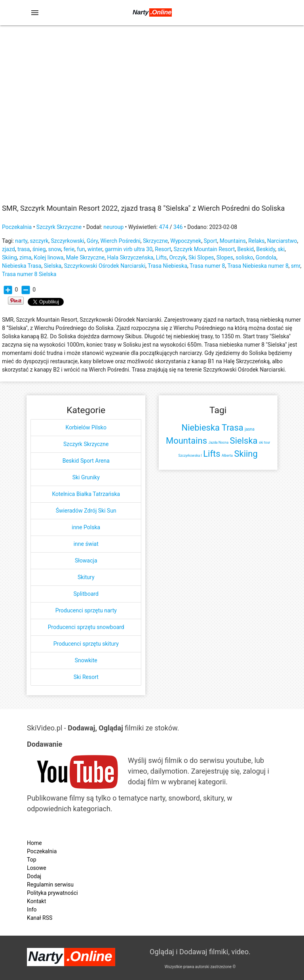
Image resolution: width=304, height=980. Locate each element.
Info (32, 909)
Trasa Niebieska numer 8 (258, 266)
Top (32, 860)
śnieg (39, 249)
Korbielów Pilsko (86, 427)
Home (34, 843)
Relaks (256, 241)
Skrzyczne (155, 241)
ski (281, 249)
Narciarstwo (282, 241)
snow (55, 249)
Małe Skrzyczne (85, 257)
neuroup (113, 227)
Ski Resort (86, 677)
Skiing (9, 257)
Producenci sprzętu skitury (86, 644)
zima (25, 257)
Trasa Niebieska (167, 266)
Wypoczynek (186, 241)
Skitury (86, 577)
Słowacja (86, 561)
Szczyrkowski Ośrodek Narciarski (104, 266)
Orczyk (178, 257)
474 (164, 227)
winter (95, 249)
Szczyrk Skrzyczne (59, 227)
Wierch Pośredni (120, 241)
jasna (250, 429)
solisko (244, 257)
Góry (92, 241)
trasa (24, 249)
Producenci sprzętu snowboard (86, 627)
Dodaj (34, 876)
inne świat (86, 544)
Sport (211, 241)
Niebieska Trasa (22, 266)
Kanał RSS (40, 918)
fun (81, 249)
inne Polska (86, 527)
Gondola (266, 257)
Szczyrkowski (68, 241)
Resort (163, 249)
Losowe (37, 868)
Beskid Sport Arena (86, 461)
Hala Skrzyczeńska (130, 257)
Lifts (161, 257)
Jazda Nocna (219, 442)
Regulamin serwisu (50, 885)
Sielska (53, 266)
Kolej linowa (49, 257)
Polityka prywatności (52, 893)
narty (21, 241)
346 (178, 227)
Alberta (227, 456)
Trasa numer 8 (207, 266)
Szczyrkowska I (190, 456)
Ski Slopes (201, 257)
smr (295, 266)
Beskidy (266, 249)
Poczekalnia (17, 227)
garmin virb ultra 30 (129, 249)
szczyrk (39, 241)
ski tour (265, 442)
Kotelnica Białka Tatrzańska (86, 494)
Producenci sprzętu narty (86, 610)
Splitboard (86, 594)
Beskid (245, 249)
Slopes (225, 257)
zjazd (9, 249)
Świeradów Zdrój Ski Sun (86, 511)
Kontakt (36, 901)
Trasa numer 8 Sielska (29, 274)
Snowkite (86, 660)
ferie (69, 249)
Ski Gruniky (86, 477)
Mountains (233, 241)
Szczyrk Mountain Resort (204, 249)
